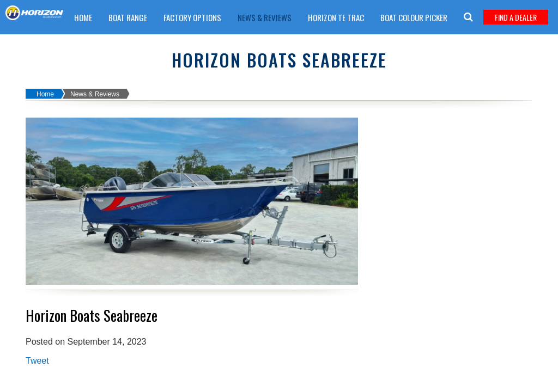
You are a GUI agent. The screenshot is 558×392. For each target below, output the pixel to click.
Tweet (37, 361)
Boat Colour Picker (414, 17)
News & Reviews (265, 17)
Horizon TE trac (336, 17)
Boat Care (135, 45)
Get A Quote (189, 45)
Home (83, 17)
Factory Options (192, 17)
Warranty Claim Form (262, 45)
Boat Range (128, 17)
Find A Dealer (516, 17)
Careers (88, 45)
